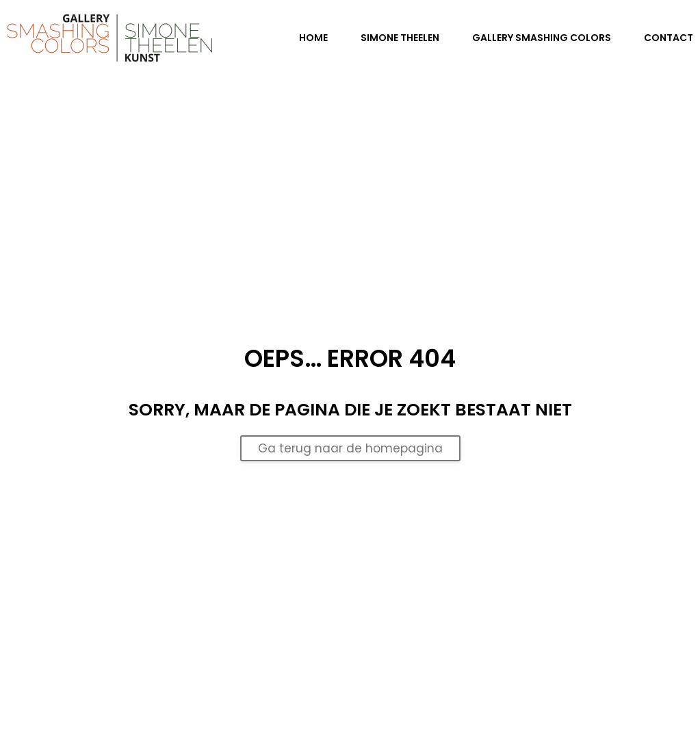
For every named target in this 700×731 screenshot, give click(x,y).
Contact (669, 38)
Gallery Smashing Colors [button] (542, 38)
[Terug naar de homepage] (109, 38)
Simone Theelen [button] (400, 38)
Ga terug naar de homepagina (350, 448)
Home (313, 38)
